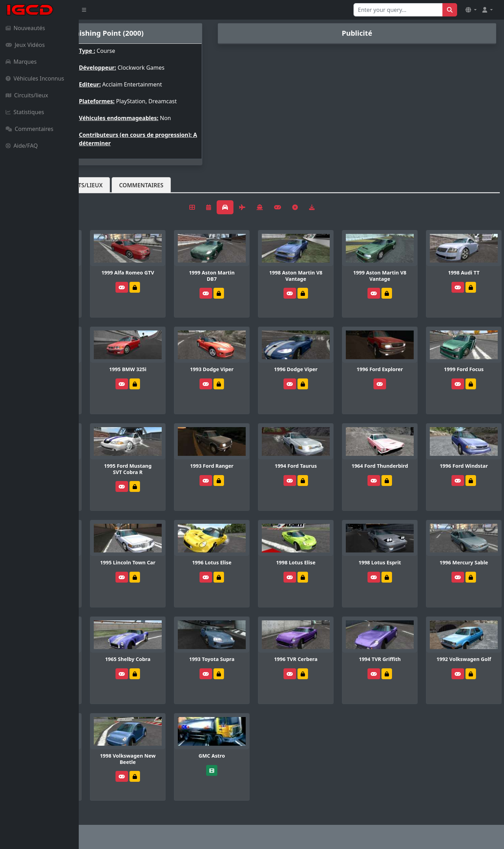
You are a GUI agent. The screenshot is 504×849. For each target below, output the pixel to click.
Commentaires (29, 129)
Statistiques (25, 112)
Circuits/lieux (27, 95)
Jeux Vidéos (25, 45)
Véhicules (106, 185)
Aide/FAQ (22, 146)
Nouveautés (25, 28)
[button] (471, 10)
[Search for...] (398, 10)
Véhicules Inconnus (35, 78)
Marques (21, 62)
